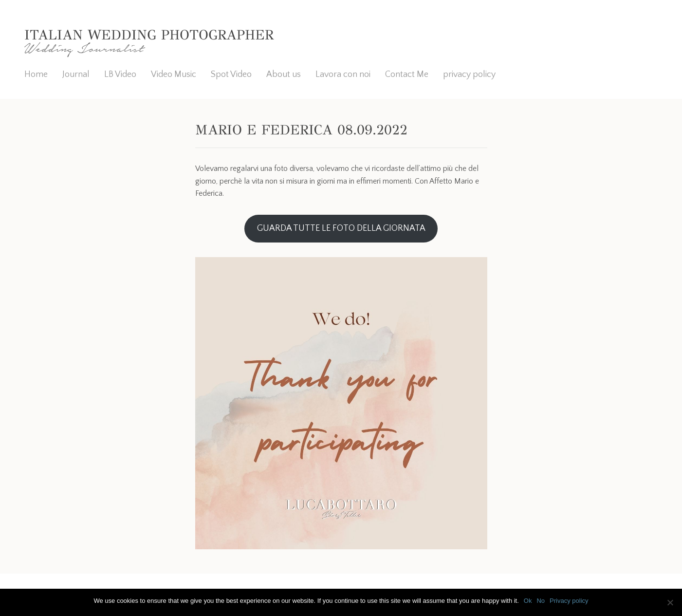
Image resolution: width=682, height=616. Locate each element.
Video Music (174, 75)
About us (284, 75)
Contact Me (407, 75)
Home (36, 75)
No (541, 601)
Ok (528, 601)
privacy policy (469, 75)
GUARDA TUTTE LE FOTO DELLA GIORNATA (341, 228)
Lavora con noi (343, 75)
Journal (76, 75)
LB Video (120, 75)
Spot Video (231, 75)
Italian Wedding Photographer (149, 35)
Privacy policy (569, 601)
